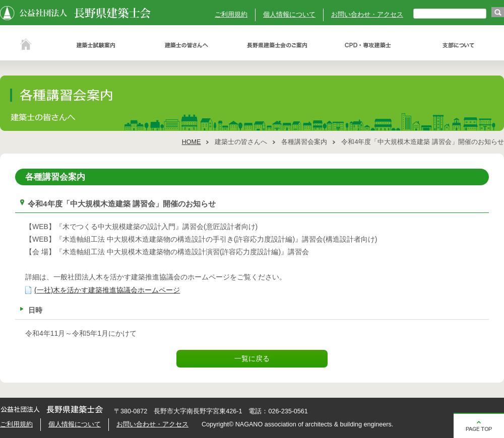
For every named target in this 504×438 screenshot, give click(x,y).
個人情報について (289, 15)
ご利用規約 (231, 15)
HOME (192, 142)
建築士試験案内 (96, 45)
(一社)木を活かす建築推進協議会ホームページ (107, 290)
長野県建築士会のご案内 (277, 45)
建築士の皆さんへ (186, 45)
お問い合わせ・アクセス (367, 15)
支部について (459, 45)
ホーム (25, 45)
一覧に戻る (252, 358)
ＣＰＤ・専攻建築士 (368, 45)
